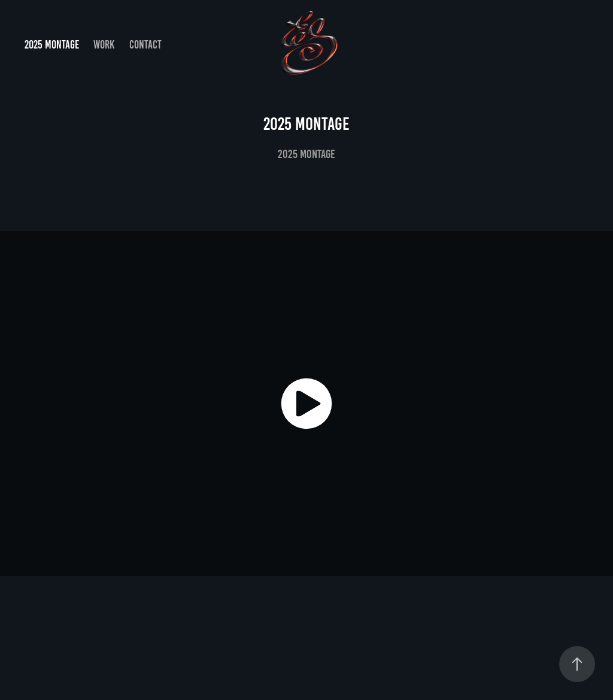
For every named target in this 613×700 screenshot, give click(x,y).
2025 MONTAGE (52, 45)
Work (104, 45)
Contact (145, 45)
